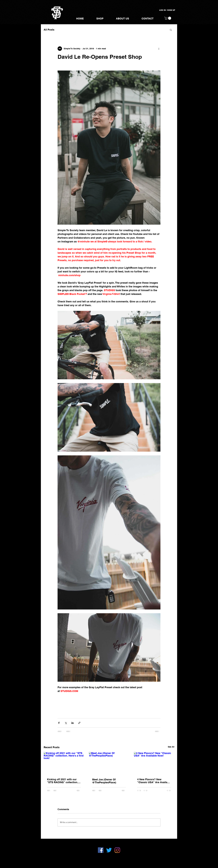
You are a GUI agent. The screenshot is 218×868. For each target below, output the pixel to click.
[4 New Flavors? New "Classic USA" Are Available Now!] (154, 763)
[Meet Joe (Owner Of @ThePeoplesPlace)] (109, 763)
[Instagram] (117, 850)
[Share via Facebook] (59, 723)
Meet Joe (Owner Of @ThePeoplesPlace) (104, 781)
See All (171, 747)
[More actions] (159, 49)
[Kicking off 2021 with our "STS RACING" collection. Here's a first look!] (64, 763)
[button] (168, 18)
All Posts (49, 30)
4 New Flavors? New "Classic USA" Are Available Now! (154, 781)
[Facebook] (101, 850)
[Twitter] (109, 850)
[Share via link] (79, 723)
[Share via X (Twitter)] (66, 723)
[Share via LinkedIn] (73, 723)
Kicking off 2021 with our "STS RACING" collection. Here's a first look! (62, 781)
